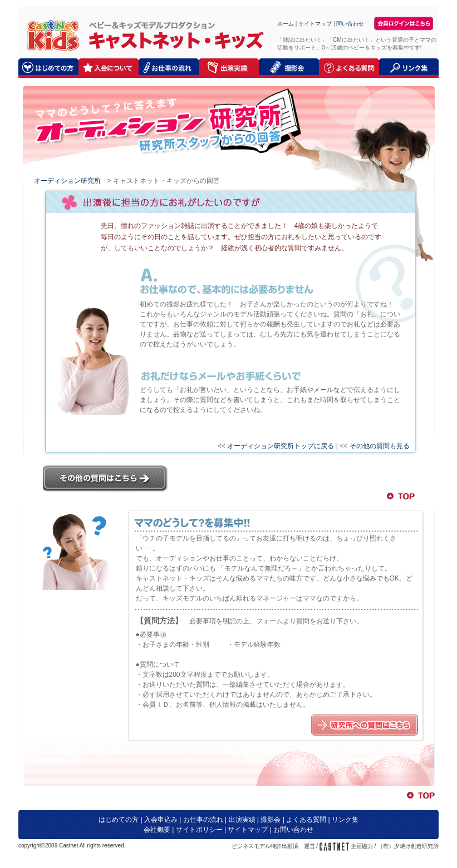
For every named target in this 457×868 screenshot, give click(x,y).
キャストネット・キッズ (50, 35)
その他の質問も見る (380, 446)
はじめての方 (119, 820)
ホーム (286, 24)
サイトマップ (315, 24)
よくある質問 (306, 820)
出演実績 (242, 820)
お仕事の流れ (203, 820)
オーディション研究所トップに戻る (281, 446)
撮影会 (271, 820)
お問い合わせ (293, 830)
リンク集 (345, 820)
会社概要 (157, 830)
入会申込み (161, 820)
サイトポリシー (199, 830)
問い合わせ (350, 24)
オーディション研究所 (67, 181)
